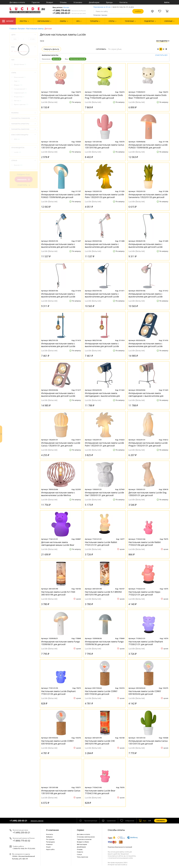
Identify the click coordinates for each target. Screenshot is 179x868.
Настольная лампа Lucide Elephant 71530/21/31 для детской (146, 643)
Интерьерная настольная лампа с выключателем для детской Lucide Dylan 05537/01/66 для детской (146, 295)
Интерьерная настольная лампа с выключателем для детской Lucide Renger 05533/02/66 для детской (58, 395)
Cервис (81, 830)
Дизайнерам (94, 2)
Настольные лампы (35, 29)
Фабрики (49, 837)
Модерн (18, 85)
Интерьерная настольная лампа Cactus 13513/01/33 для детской (148, 742)
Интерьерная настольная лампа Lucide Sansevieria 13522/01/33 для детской (148, 196)
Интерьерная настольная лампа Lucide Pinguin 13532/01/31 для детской (148, 444)
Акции (48, 847)
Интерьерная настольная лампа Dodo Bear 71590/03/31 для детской (148, 96)
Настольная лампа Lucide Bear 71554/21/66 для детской (100, 792)
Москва (66, 7)
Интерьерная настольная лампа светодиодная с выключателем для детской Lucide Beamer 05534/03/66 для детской (148, 395)
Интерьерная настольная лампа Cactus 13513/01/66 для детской (105, 146)
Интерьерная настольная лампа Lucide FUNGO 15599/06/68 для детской (61, 196)
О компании (52, 830)
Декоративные (20, 64)
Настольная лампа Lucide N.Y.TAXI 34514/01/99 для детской (58, 593)
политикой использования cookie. (121, 858)
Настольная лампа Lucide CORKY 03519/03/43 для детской (57, 742)
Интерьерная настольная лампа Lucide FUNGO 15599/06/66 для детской (148, 146)
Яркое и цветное (21, 104)
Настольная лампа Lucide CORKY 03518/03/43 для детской (145, 693)
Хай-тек (18, 101)
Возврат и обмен (83, 842)
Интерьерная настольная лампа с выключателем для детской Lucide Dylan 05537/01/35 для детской (102, 295)
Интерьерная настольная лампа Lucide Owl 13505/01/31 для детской (104, 494)
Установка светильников (86, 837)
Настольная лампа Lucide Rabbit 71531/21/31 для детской (101, 544)
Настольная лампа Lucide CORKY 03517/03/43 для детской (101, 693)
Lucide (18, 152)
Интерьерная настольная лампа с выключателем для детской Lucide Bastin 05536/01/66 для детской (58, 295)
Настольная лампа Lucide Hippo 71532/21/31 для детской (144, 593)
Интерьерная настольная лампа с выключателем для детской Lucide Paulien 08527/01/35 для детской (58, 345)
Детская (56, 59)
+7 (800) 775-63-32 (69, 10)
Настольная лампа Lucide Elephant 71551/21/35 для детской (58, 693)
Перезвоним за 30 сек (102, 7)
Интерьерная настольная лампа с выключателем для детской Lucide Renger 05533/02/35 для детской (146, 345)
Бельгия (18, 165)
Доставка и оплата (17, 2)
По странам (50, 839)
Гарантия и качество (84, 839)
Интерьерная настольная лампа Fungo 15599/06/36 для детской (104, 643)
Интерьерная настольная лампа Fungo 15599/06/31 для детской (61, 643)
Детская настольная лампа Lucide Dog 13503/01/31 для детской (147, 494)
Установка (78, 2)
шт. (143, 821)
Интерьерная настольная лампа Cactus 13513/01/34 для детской (61, 146)
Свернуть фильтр (51, 49)
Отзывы (63, 2)
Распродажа (50, 842)
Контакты (124, 2)
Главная (13, 29)
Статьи (79, 854)
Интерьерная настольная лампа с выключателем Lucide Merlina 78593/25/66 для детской (58, 494)
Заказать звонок (37, 821)
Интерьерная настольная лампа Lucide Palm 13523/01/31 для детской (104, 444)
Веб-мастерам (82, 844)
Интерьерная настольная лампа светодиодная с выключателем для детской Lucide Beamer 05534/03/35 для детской (105, 395)
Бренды (109, 2)
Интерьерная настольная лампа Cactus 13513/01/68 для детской (61, 792)
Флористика (19, 97)
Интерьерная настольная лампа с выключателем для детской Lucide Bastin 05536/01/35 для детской (146, 246)
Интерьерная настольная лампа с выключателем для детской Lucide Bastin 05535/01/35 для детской (58, 246)
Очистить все (161, 55)
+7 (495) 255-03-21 (69, 13)
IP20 (17, 139)
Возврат (50, 2)
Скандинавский (20, 89)
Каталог (8, 21)
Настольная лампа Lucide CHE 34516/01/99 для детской (100, 742)
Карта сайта (50, 849)
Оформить (161, 821)
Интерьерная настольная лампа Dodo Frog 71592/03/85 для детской (104, 96)
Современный (20, 93)
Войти (167, 2)
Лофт (17, 81)
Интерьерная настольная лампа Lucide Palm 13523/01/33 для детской (104, 196)
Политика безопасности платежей (120, 847)
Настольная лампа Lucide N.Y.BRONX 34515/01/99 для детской (103, 593)
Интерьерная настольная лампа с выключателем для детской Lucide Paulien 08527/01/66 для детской (102, 345)
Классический (20, 77)
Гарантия (36, 2)
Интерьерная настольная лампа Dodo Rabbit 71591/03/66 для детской (60, 96)
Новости (80, 852)
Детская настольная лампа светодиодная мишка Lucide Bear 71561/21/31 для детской (58, 544)
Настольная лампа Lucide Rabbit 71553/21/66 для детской (145, 544)
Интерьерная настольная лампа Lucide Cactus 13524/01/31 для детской (61, 444)
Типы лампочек (83, 857)
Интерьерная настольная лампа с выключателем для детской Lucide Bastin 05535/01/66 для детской (102, 246)
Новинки (49, 844)
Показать (24, 180)
